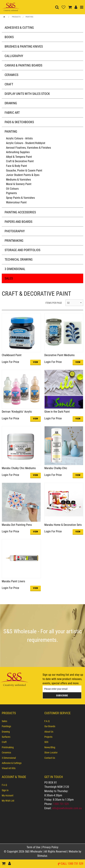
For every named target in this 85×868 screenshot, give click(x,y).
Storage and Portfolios (22, 250)
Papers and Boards (18, 222)
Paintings (6, 726)
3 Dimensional (15, 269)
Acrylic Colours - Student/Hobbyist (26, 143)
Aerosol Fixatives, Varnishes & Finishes (28, 148)
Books (9, 37)
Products (16, 17)
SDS (46, 742)
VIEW (35, 362)
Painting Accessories (20, 212)
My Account (8, 795)
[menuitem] (21, 721)
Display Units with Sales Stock (27, 94)
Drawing (11, 103)
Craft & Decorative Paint (20, 161)
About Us (49, 732)
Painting (29, 17)
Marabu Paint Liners (13, 581)
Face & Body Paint (17, 166)
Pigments (11, 193)
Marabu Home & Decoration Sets (63, 525)
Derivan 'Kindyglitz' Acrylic (17, 412)
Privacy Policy (50, 847)
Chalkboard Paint (12, 355)
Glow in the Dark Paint (57, 412)
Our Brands (50, 726)
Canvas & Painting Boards (23, 65)
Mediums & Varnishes (18, 180)
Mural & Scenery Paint (19, 184)
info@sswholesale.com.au (67, 808)
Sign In (5, 790)
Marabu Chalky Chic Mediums (19, 468)
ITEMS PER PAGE (54, 303)
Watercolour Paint (16, 202)
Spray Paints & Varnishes (20, 198)
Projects (48, 737)
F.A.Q (47, 721)
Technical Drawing (19, 259)
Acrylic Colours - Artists (19, 138)
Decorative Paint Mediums (59, 355)
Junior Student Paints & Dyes (23, 175)
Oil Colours (12, 189)
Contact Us (50, 758)
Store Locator (51, 753)
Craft (9, 84)
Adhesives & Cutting (19, 28)
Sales (9, 278)
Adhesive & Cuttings (12, 763)
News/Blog (50, 747)
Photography (15, 231)
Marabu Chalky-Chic (56, 468)
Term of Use (34, 847)
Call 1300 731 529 (72, 864)
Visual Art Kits (9, 768)
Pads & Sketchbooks (19, 122)
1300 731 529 (61, 804)
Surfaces (6, 737)
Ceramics (11, 75)
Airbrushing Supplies (18, 152)
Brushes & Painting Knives (24, 46)
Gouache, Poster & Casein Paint (24, 170)
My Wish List (8, 801)
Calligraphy (14, 56)
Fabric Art (12, 113)
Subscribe (62, 695)
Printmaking (14, 241)
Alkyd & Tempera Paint (19, 157)
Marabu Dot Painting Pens (17, 525)
